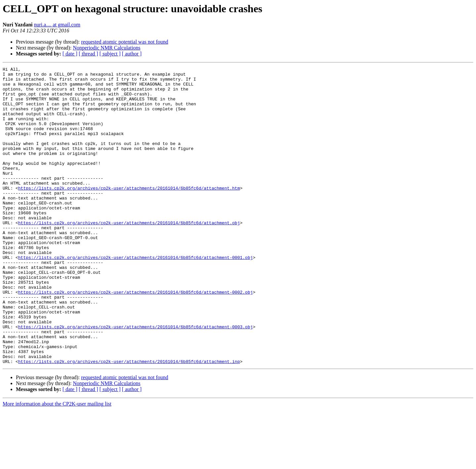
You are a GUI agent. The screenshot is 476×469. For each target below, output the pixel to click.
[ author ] (132, 54)
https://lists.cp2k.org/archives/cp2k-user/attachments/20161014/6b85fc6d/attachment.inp (129, 421)
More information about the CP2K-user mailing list (57, 463)
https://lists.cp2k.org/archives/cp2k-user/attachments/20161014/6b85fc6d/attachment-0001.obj (136, 296)
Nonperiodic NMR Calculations (106, 48)
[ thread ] (88, 54)
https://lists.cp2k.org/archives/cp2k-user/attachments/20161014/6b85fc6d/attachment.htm (129, 213)
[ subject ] (110, 54)
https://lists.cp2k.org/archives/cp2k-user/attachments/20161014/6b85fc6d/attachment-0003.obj (136, 379)
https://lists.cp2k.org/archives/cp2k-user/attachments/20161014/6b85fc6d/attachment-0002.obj (136, 338)
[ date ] (70, 54)
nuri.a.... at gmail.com (57, 25)
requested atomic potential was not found (124, 42)
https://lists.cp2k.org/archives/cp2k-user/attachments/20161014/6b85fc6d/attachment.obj (129, 254)
